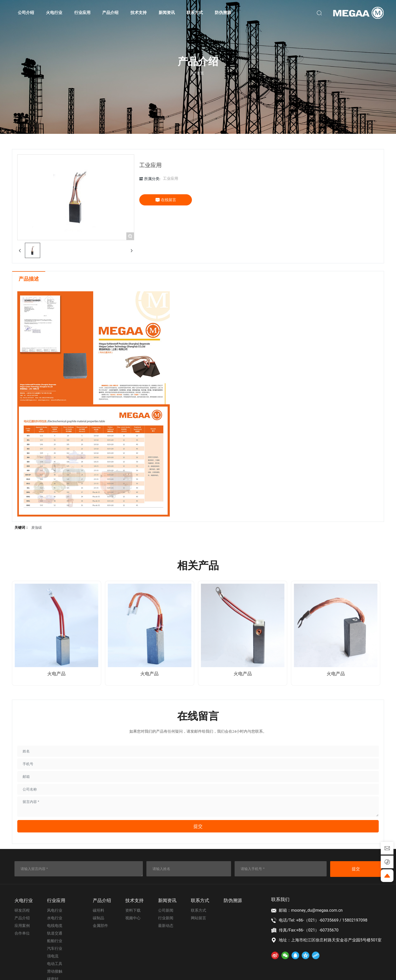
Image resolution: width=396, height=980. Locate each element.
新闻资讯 (167, 901)
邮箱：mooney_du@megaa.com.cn (311, 910)
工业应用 (171, 179)
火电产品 (56, 674)
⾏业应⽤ (56, 901)
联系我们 (280, 899)
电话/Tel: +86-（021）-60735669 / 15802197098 (323, 920)
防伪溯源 (233, 901)
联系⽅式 (200, 901)
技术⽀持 (134, 901)
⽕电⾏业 (24, 901)
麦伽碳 (37, 528)
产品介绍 (102, 901)
